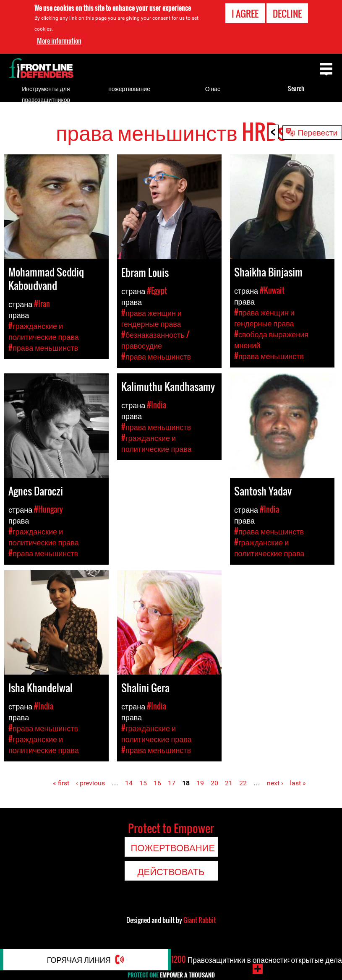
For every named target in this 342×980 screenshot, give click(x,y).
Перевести (317, 132)
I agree (245, 13)
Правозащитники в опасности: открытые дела (256, 964)
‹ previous (90, 783)
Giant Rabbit (200, 920)
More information (59, 41)
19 (200, 783)
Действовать (171, 871)
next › (275, 783)
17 (172, 783)
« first (61, 783)
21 (229, 783)
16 (157, 783)
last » (298, 783)
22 (243, 783)
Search (296, 88)
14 (129, 783)
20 (214, 783)
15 (143, 783)
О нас (213, 88)
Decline (287, 13)
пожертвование (129, 88)
